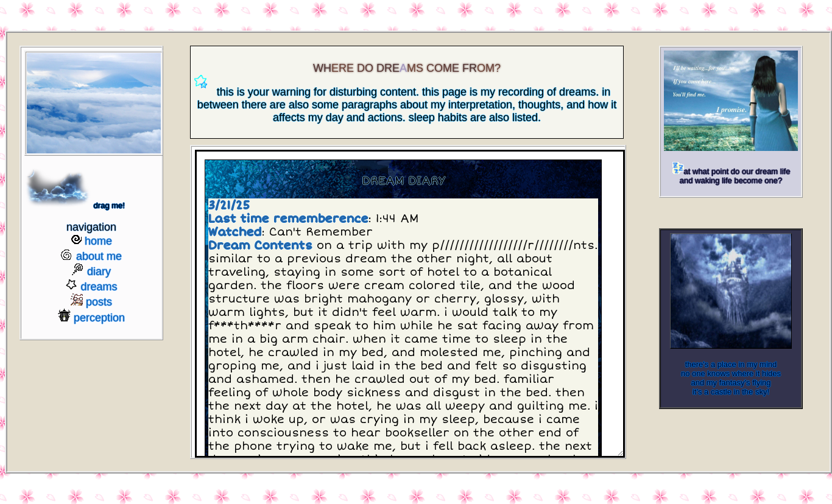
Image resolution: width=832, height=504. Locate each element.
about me (99, 256)
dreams (99, 287)
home (98, 241)
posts (99, 302)
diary (99, 271)
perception (99, 318)
